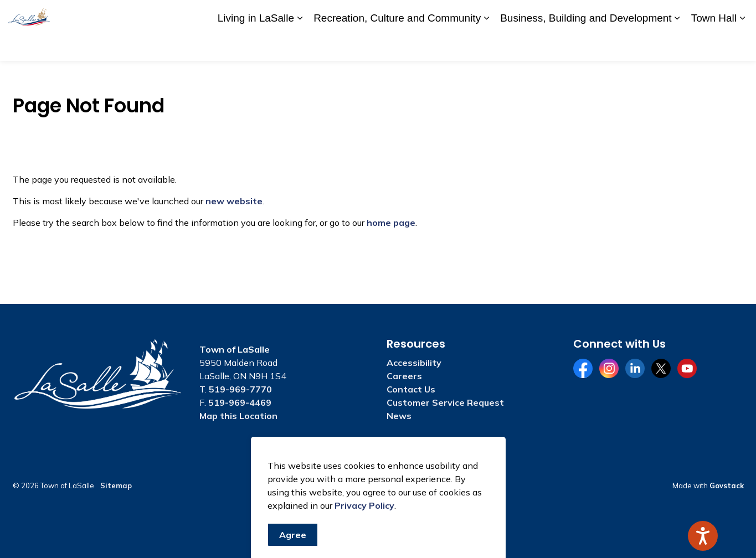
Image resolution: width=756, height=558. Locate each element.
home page (391, 223)
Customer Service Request (445, 402)
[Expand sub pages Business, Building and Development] (677, 46)
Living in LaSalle (256, 45)
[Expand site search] (737, 15)
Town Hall (714, 45)
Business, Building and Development (586, 45)
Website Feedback (683, 15)
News (399, 416)
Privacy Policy (364, 551)
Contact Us (618, 15)
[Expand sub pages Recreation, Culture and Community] (486, 46)
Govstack (727, 485)
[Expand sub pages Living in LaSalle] (300, 46)
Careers (572, 15)
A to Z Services (466, 15)
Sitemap (116, 485)
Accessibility (526, 15)
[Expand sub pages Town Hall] (742, 46)
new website (234, 201)
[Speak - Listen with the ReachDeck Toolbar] (703, 536)
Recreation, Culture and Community (397, 45)
